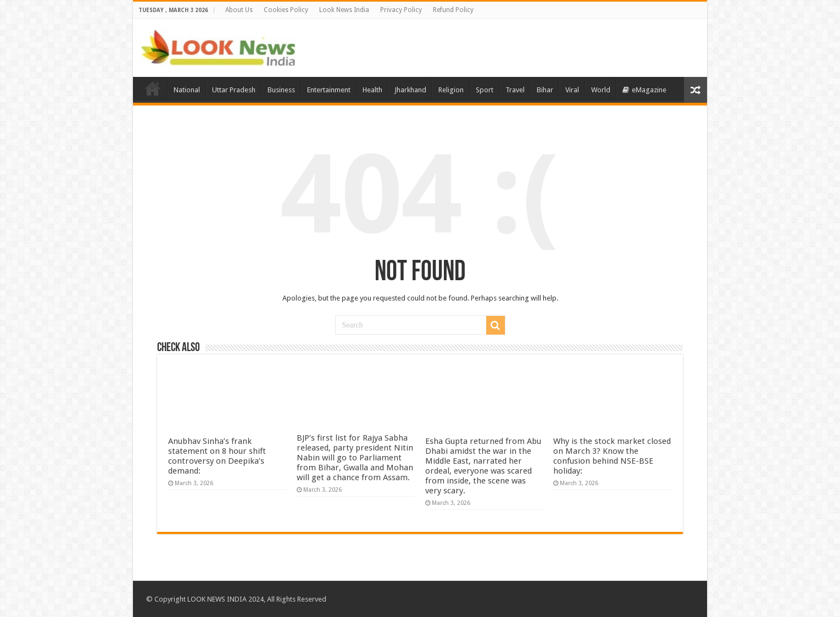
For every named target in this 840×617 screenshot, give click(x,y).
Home (153, 88)
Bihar (545, 90)
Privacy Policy (401, 10)
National (187, 90)
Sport (485, 90)
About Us (239, 10)
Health (372, 90)
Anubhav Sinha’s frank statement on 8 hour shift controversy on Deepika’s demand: (217, 456)
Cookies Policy (286, 10)
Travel (515, 90)
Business (281, 90)
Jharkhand (410, 90)
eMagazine (644, 90)
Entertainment (329, 90)
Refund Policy (453, 10)
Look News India (344, 10)
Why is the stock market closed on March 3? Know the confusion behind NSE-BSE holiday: (612, 456)
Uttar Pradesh (234, 90)
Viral (572, 90)
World (601, 90)
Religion (451, 90)
